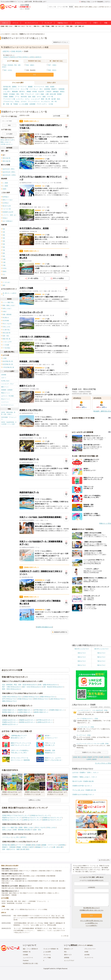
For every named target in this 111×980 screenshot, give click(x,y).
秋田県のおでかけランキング (12, 820)
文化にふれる (51, 827)
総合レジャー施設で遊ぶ (10, 827)
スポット (5, 23)
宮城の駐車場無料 (33, 881)
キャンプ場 (24, 89)
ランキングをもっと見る (103, 763)
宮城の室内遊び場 (20, 888)
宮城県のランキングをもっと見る (92, 752)
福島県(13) (38, 57)
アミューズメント (34, 101)
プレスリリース (89, 958)
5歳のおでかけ (101, 657)
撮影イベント (5, 387)
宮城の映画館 (30, 888)
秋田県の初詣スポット (9, 712)
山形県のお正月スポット (45, 722)
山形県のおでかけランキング (32, 820)
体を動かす (29, 830)
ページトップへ (104, 860)
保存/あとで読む (85, 2)
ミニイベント (5, 402)
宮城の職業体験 (51, 876)
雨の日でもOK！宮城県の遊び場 (83, 781)
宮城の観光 (58, 871)
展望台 (62, 92)
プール (17, 97)
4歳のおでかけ (82, 657)
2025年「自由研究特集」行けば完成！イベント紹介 (9, 423)
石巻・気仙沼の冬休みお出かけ (53, 687)
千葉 (27, 26)
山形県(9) (32, 57)
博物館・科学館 (32, 92)
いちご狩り (7, 92)
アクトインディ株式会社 (86, 945)
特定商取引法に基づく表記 (30, 963)
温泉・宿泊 (37, 830)
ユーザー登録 (5, 909)
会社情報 (87, 955)
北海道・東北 (4, 26)
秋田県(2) (25, 57)
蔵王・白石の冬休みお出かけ (32, 687)
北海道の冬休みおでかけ (31, 697)
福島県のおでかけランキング (52, 820)
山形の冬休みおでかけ (57, 699)
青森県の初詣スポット (25, 710)
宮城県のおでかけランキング (52, 818)
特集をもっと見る (105, 523)
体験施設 (56, 92)
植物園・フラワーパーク (11, 89)
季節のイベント (6, 393)
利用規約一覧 (27, 952)
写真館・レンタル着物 (21, 104)
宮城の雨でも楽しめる (8, 888)
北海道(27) (6, 57)
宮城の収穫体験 (41, 876)
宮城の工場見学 (6, 876)
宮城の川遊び (5, 883)
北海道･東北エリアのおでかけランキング (16, 815)
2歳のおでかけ (82, 653)
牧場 (47, 87)
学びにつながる (40, 827)
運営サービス (68, 955)
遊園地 (14, 87)
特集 (106, 23)
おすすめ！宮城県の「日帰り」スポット (86, 773)
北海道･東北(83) (16, 51)
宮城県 (101, 757)
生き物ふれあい (6, 381)
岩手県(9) (19, 57)
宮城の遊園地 (5, 871)
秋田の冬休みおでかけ (41, 699)
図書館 (11, 97)
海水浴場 (24, 97)
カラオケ (24, 101)
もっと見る (64, 936)
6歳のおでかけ (82, 661)
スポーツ (4, 378)
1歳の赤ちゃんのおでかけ (101, 649)
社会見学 (41, 92)
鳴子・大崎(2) (52, 65)
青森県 (90, 757)
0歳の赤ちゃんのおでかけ (82, 649)
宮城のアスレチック (45, 881)
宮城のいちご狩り (53, 893)
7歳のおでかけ (101, 661)
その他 (51, 104)
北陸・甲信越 (46, 26)
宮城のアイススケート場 (30, 893)
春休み (77, 7)
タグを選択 (9, 134)
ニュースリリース (28, 958)
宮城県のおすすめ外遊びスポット (83, 794)
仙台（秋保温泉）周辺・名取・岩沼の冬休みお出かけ (20, 685)
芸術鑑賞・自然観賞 (7, 390)
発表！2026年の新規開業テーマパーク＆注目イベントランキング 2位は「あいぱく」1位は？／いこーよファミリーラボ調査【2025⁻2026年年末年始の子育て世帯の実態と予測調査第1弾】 (39, 918)
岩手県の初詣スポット (41, 710)
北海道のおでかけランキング (40, 815)
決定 (35, 75)
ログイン (108, 2)
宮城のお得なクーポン (8, 881)
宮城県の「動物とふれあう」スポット (85, 777)
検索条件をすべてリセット (61, 42)
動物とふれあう (93, 7)
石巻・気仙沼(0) (30, 70)
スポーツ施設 (40, 94)
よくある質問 (47, 952)
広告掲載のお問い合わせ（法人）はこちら (92, 910)
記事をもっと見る (35, 800)
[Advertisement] (44, 484)
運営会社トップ (68, 949)
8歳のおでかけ (82, 665)
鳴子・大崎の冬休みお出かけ (12, 687)
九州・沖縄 (78, 26)
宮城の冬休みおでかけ (25, 699)
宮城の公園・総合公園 (58, 881)
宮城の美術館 (53, 888)
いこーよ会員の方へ (92, 925)
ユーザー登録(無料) (98, 2)
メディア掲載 (47, 958)
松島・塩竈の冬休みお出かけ (48, 685)
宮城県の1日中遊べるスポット (82, 786)
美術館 (5, 94)
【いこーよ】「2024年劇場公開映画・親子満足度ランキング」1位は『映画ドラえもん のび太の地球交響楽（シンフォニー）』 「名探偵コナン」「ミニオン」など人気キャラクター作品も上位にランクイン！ (39, 930)
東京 (19, 26)
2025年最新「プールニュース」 (9, 418)
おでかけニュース (81, 23)
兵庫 (63, 26)
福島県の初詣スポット (41, 712)
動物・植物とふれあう (27, 827)
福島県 (94, 759)
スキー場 (50, 97)
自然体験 (4, 375)
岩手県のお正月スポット (45, 720)
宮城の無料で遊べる (21, 881)
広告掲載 (25, 955)
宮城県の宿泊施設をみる (44, 627)
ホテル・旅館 (41, 97)
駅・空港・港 (8, 104)
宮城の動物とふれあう (29, 876)
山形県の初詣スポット (25, 712)
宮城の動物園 (14, 871)
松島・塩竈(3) (30, 65)
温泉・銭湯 (32, 97)
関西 (53, 26)
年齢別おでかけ (63, 23)
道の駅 (54, 99)
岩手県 (95, 757)
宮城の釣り (35, 871)
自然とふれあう (7, 830)
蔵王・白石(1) (8, 70)
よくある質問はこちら (92, 923)
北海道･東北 (77, 757)
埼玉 (30, 26)
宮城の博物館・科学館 (42, 888)
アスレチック (29, 94)
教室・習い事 (46, 99)
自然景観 (47, 89)
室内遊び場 (7, 87)
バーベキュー (34, 89)
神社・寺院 (20, 94)
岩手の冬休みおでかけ (9, 699)
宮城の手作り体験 (17, 876)
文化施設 (12, 94)
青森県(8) (13, 57)
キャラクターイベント (7, 405)
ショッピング (35, 99)
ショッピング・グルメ (7, 384)
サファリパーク (39, 87)
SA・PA (54, 101)
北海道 (11, 26)
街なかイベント (6, 399)
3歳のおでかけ (101, 653)
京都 (59, 26)
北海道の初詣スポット (9, 710)
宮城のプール (50, 871)
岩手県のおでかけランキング (32, 818)
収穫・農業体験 (19, 830)
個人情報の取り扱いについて (92, 908)
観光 (59, 99)
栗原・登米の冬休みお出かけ (12, 689)
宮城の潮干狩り (42, 893)
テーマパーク (22, 87)
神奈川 (23, 26)
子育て (96, 23)
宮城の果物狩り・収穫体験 (9, 895)
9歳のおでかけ (101, 665)
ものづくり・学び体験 (7, 396)
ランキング (48, 23)
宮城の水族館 (62, 888)
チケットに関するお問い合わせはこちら (92, 921)
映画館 (59, 94)
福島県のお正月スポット (10, 724)
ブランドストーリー (90, 949)
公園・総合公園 (51, 94)
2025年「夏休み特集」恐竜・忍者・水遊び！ (8, 413)
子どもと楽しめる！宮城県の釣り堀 (84, 790)
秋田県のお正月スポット (28, 722)
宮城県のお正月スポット (10, 722)
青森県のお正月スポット (28, 720)
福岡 (83, 26)
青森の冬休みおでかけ (48, 697)
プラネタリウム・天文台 (11, 101)
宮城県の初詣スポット (57, 710)
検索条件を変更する (60, 632)
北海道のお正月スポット (10, 720)
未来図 (86, 952)
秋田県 (107, 757)
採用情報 (67, 958)
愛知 (38, 26)
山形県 (89, 759)
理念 (65, 952)
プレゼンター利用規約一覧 (51, 949)
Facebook (26, 961)
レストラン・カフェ (23, 99)
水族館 (52, 87)
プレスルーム (47, 955)
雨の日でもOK (84, 7)
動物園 (30, 87)
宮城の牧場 (42, 871)
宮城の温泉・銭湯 (7, 893)
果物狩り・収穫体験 (58, 89)
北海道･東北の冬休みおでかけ (12, 697)
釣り (41, 89)
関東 (16, 26)
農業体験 (15, 92)
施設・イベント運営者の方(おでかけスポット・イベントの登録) (29, 909)
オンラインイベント (31, 23)
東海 (35, 26)
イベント (15, 23)
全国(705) (6, 51)
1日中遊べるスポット (105, 7)
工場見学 (48, 92)
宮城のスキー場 (17, 893)
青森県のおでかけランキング (12, 818)
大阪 (56, 26)
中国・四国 (69, 26)
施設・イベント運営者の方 (30, 949)
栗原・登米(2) (52, 70)
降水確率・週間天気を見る (102, 411)
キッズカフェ (46, 101)
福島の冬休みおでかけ (9, 701)
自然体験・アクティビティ (38, 104)
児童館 (5, 97)
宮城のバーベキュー (25, 871)
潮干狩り (22, 92)
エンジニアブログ (69, 961)
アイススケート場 (9, 99)
